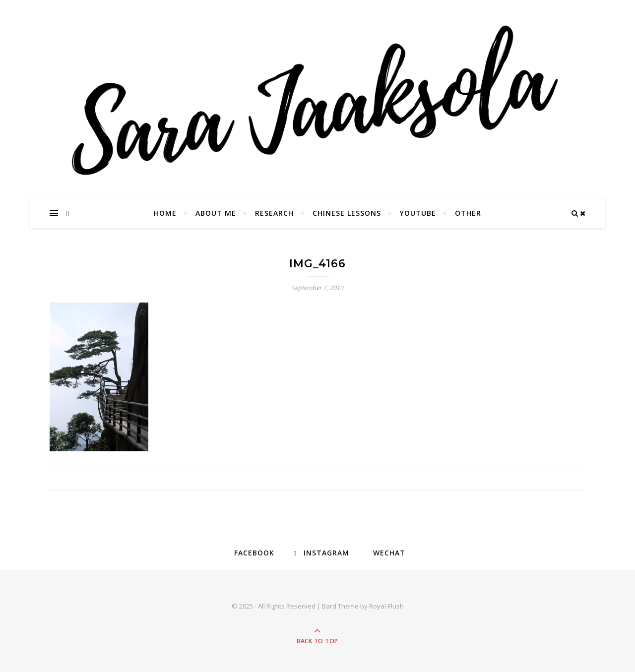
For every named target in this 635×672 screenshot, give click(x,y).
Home (165, 213)
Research (274, 213)
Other (468, 213)
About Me (216, 213)
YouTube (418, 213)
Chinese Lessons (347, 213)
